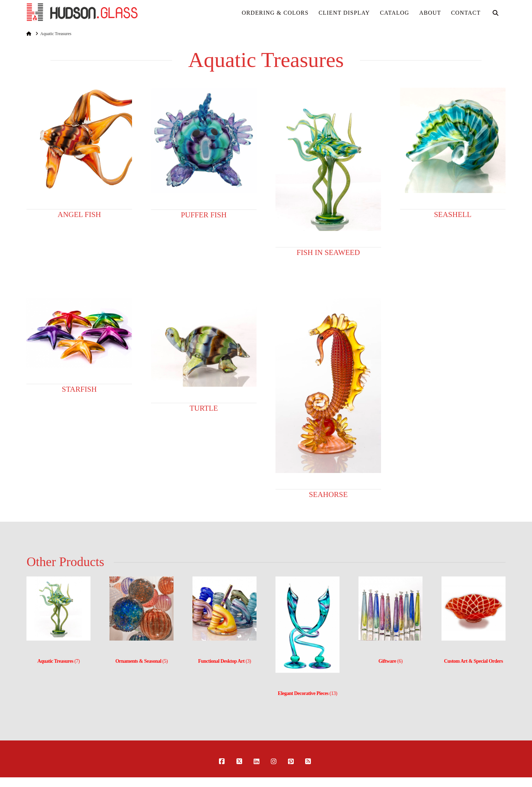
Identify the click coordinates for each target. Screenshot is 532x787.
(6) (391, 661)
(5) (141, 661)
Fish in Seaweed (328, 252)
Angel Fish (79, 214)
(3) (225, 661)
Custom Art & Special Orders (474, 661)
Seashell (453, 214)
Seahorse (328, 494)
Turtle (204, 408)
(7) (58, 661)
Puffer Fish (204, 215)
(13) (308, 693)
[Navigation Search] (495, 12)
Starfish (79, 389)
